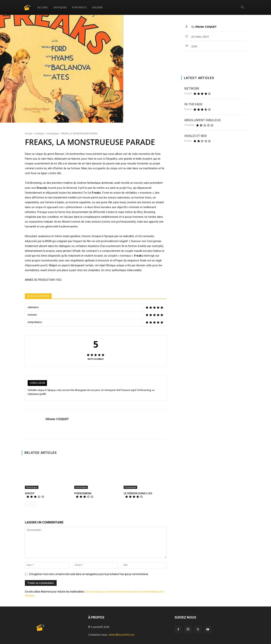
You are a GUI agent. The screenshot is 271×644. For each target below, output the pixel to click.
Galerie (97, 7)
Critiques (60, 7)
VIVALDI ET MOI (196, 136)
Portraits (79, 7)
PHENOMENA (83, 493)
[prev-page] (27, 504)
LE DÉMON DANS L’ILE (138, 493)
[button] (242, 8)
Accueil (43, 7)
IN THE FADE (193, 104)
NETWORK (192, 88)
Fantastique (53, 134)
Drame (188, 93)
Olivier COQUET (57, 419)
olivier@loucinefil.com (122, 635)
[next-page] (33, 504)
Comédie (189, 125)
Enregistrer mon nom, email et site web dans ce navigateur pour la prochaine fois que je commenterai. (89, 574)
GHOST (30, 493)
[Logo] (29, 7)
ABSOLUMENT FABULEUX (202, 120)
